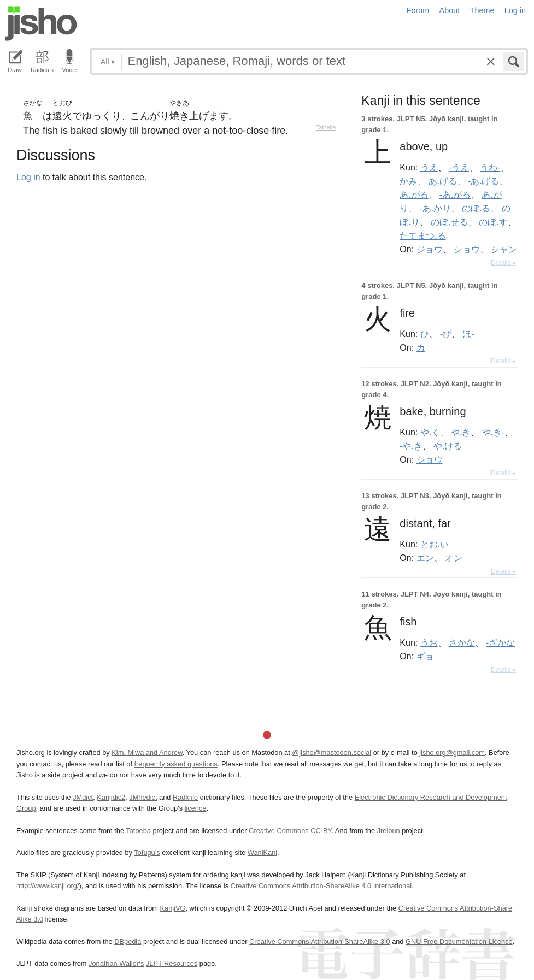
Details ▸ (503, 263)
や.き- (493, 432)
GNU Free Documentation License (459, 941)
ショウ (467, 249)
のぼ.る (476, 208)
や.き (461, 432)
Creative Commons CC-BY (290, 831)
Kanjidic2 (111, 797)
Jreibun (389, 831)
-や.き (411, 446)
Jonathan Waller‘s (116, 963)
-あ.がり (435, 208)
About (450, 10)
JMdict (83, 797)
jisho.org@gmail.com (452, 752)
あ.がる (414, 194)
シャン (504, 249)
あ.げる (443, 181)
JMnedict (143, 797)
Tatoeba (326, 128)
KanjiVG (172, 908)
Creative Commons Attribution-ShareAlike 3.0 (319, 941)
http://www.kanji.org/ (48, 886)
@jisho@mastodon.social (331, 752)
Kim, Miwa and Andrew (147, 752)
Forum (418, 10)
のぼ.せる (449, 222)
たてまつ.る (422, 235)
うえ (429, 167)
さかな (462, 642)
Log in (515, 10)
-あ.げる (483, 181)
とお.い (435, 544)
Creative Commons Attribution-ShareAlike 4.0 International (321, 886)
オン (454, 558)
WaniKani (262, 852)
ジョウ (430, 249)
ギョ (425, 656)
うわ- (490, 167)
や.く (430, 432)
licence (196, 808)
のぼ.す (493, 222)
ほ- (468, 334)
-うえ (459, 167)
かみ (408, 181)
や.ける (448, 446)
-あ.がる (455, 194)
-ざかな (500, 642)
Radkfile (185, 797)
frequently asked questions (176, 764)
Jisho (41, 23)
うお (429, 642)
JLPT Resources (172, 963)
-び (446, 334)
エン (425, 558)
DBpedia (128, 941)
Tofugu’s (147, 852)
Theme (482, 10)
